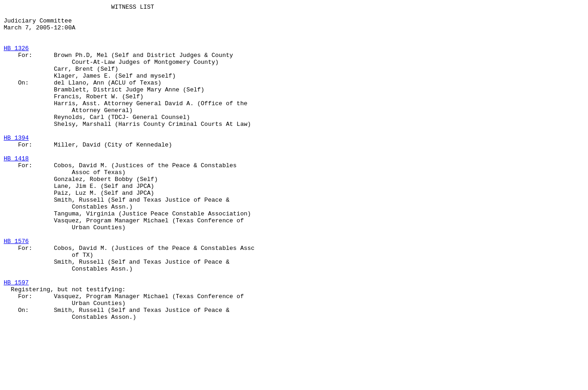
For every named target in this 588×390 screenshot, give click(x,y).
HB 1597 (16, 339)
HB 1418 (16, 190)
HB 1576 (16, 289)
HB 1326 (16, 57)
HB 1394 (16, 165)
